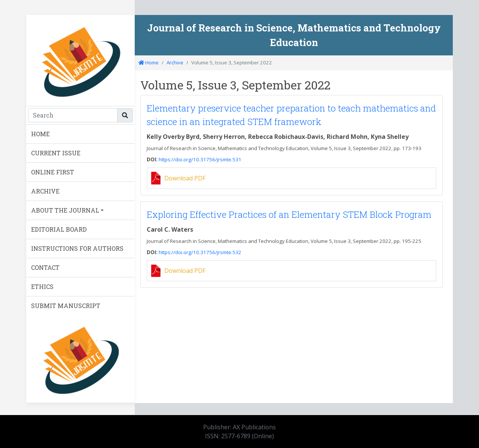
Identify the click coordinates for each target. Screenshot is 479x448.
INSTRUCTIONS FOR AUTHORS (77, 248)
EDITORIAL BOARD (59, 229)
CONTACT (45, 267)
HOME (40, 134)
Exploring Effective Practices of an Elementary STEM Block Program (289, 214)
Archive (175, 63)
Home (149, 63)
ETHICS (42, 287)
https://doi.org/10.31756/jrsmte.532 (200, 252)
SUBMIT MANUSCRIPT (66, 306)
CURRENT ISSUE (56, 153)
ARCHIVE (45, 191)
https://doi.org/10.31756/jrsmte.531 (200, 159)
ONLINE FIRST (53, 172)
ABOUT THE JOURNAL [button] (65, 210)
